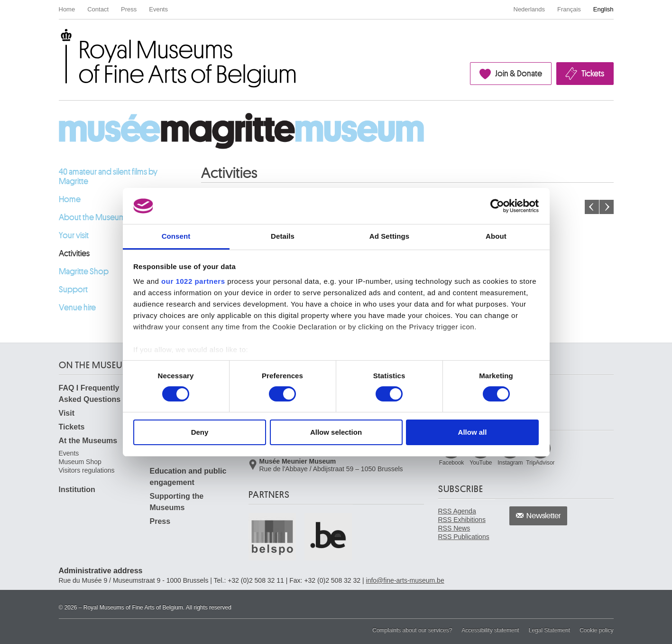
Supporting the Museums (177, 502)
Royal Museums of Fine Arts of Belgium (58, 40)
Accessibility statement (490, 630)
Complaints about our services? (412, 630)
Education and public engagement (188, 477)
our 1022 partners (193, 281)
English (603, 9)
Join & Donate (519, 74)
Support (73, 289)
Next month (607, 207)
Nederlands (529, 9)
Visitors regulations (87, 470)
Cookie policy (596, 630)
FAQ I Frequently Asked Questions (90, 394)
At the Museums (88, 441)
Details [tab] (283, 236)
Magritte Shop (84, 271)
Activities (74, 253)
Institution (77, 490)
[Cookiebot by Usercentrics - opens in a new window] (497, 206)
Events (158, 9)
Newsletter (544, 516)
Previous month (592, 207)
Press (129, 9)
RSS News (454, 528)
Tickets (593, 74)
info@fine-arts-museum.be (405, 580)
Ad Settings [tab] (389, 236)
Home (67, 9)
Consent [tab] (176, 236)
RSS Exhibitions (462, 520)
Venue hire (77, 308)
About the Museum (92, 217)
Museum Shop (80, 462)
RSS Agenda (457, 511)
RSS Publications (464, 537)
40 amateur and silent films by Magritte (108, 177)
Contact (98, 9)
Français (569, 9)
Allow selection (336, 432)
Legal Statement (549, 630)
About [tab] (496, 236)
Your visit (74, 235)
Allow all (473, 432)
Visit (67, 413)
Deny (200, 432)
